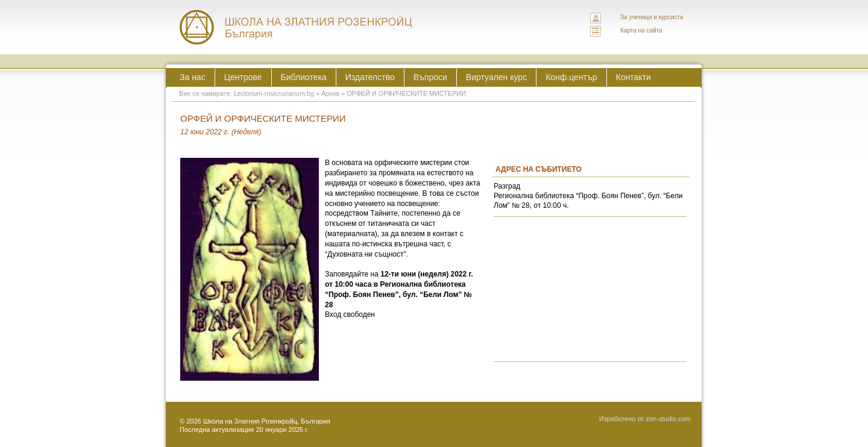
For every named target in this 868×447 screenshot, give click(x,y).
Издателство (370, 77)
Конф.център (571, 77)
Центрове (243, 77)
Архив (330, 93)
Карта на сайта (641, 30)
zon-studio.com (668, 419)
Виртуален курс (496, 77)
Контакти (634, 77)
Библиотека (304, 77)
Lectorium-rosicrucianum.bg (274, 93)
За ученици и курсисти (652, 17)
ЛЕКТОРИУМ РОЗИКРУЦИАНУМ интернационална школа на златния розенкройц (297, 27)
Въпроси (430, 77)
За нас (193, 77)
